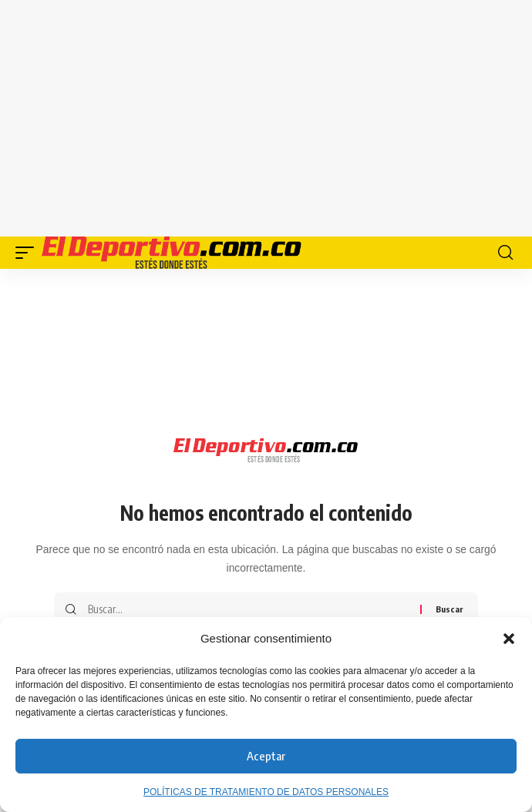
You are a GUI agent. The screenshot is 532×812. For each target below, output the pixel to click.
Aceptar (266, 756)
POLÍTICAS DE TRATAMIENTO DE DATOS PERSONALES (266, 792)
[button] (509, 639)
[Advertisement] (281, 116)
